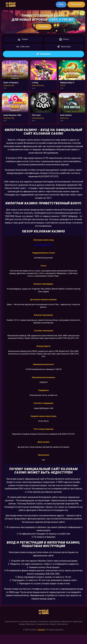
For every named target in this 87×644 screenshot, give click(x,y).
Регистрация (76, 4)
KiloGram (41, 630)
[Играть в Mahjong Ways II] (72, 76)
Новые (23, 39)
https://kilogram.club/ (44, 245)
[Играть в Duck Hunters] (72, 108)
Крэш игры (64, 47)
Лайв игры (23, 47)
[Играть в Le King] (44, 76)
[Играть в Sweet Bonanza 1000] (15, 108)
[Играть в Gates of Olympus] (15, 76)
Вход (61, 4)
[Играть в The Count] (44, 108)
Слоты (64, 39)
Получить (44, 27)
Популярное (44, 54)
